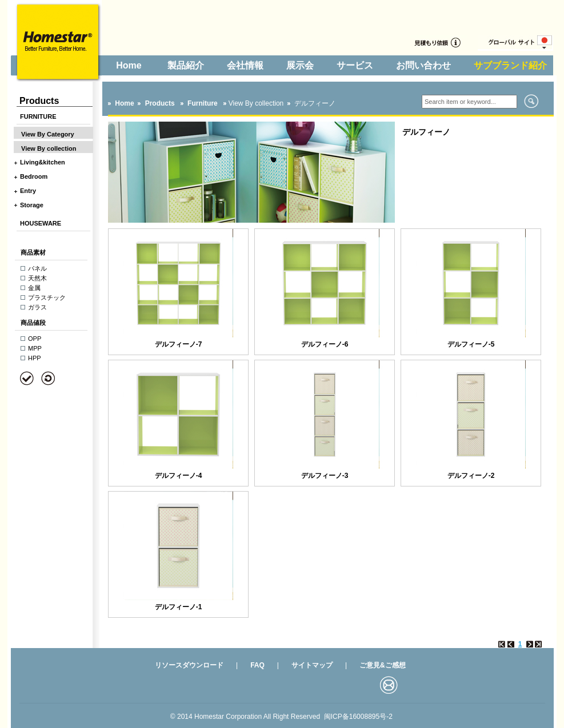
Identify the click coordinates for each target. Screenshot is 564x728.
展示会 (300, 65)
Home (129, 65)
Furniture (203, 103)
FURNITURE (38, 116)
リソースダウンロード (189, 665)
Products (160, 103)
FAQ (257, 665)
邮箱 (389, 685)
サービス (355, 65)
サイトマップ (312, 665)
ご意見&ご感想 (383, 665)
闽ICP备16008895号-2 (358, 717)
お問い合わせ (423, 65)
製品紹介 (186, 65)
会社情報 (245, 65)
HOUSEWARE (41, 223)
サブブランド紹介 (510, 65)
